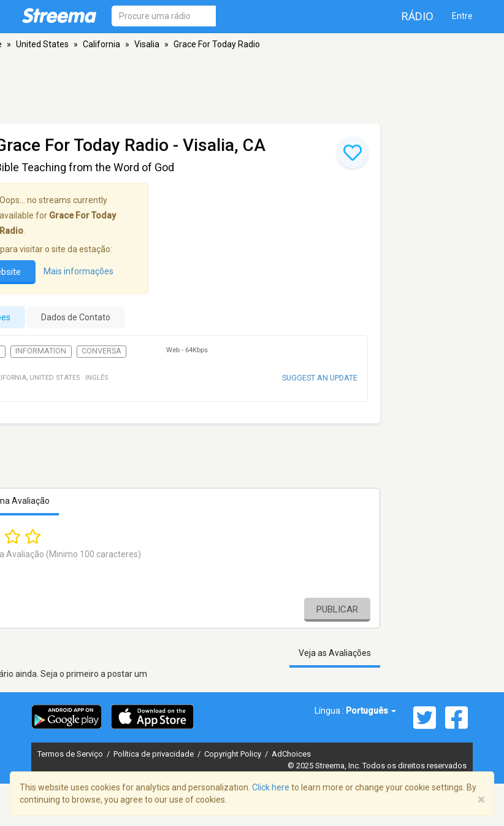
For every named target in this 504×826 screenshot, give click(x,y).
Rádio (418, 16)
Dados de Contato (76, 317)
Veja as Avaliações (335, 653)
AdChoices (291, 754)
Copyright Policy (234, 754)
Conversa (101, 351)
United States (42, 44)
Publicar (337, 609)
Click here (271, 787)
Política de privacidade (155, 754)
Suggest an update (320, 378)
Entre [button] (462, 16)
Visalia (147, 44)
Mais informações (78, 271)
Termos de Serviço (71, 754)
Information (41, 351)
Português (371, 711)
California (101, 44)
